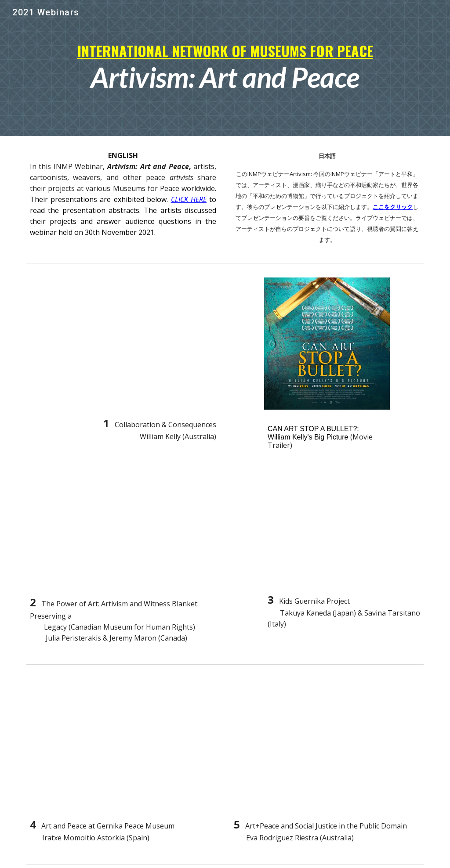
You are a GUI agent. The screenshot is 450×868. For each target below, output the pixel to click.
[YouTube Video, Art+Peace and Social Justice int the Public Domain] (327, 744)
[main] (225, 68)
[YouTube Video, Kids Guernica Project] (344, 531)
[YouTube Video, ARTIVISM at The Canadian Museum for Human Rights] (123, 532)
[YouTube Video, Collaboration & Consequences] (123, 343)
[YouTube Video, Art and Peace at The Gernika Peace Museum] (123, 744)
